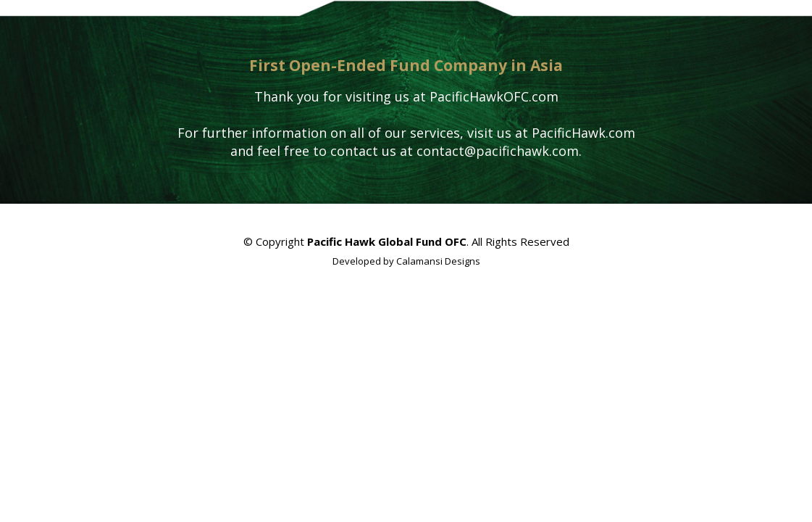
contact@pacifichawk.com (498, 151)
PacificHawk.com (583, 133)
